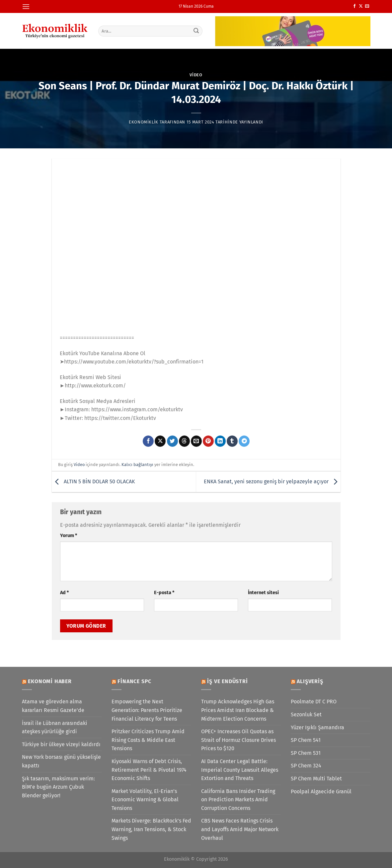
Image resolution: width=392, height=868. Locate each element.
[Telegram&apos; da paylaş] (244, 441)
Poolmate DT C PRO (314, 702)
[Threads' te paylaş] (184, 441)
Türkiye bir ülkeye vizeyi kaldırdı (61, 744)
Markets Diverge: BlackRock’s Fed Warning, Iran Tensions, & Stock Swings (151, 829)
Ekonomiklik (144, 122)
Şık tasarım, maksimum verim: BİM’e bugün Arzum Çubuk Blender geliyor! (58, 787)
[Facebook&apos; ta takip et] (354, 6)
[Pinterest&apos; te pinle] (208, 441)
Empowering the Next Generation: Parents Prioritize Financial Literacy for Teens (147, 710)
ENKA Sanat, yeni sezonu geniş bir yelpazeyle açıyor (272, 481)
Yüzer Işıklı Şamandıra (317, 727)
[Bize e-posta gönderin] (367, 6)
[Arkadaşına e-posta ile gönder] (196, 441)
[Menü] (26, 6)
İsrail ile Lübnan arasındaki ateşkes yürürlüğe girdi (55, 727)
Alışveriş (310, 681)
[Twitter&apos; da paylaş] (172, 441)
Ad (64, 593)
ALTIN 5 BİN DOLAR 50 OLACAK (93, 481)
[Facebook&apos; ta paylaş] (148, 441)
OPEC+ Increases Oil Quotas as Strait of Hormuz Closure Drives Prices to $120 (238, 740)
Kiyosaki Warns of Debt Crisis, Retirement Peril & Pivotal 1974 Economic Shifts (149, 770)
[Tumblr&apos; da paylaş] (232, 441)
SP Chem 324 (306, 766)
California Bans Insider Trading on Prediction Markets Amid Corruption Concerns (238, 800)
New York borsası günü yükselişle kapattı (61, 761)
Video (196, 75)
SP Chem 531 (306, 753)
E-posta (164, 593)
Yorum (69, 536)
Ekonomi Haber (50, 681)
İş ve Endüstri (227, 681)
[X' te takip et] (361, 6)
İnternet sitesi (263, 593)
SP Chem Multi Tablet (316, 779)
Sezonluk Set (306, 714)
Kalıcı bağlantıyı (137, 465)
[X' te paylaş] (160, 441)
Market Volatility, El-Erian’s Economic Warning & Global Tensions (145, 800)
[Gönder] (196, 31)
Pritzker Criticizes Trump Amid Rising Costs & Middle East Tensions (148, 740)
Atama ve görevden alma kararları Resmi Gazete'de (53, 706)
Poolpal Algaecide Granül (321, 791)
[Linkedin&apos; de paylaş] (220, 441)
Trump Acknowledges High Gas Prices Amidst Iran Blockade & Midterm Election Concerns (238, 710)
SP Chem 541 (306, 740)
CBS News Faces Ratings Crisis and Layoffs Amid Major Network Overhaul (240, 829)
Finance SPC (134, 681)
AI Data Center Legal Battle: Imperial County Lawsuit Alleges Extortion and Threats (240, 770)
